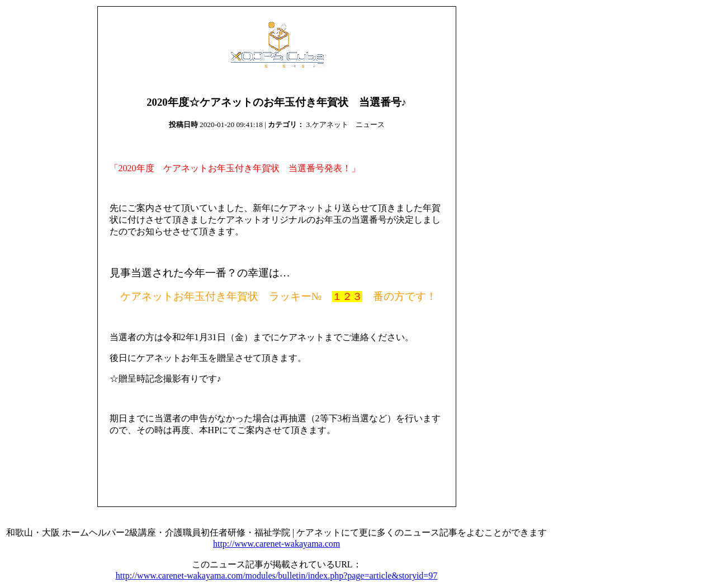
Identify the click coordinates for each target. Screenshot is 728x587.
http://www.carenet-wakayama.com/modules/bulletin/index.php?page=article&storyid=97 (277, 576)
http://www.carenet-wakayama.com (276, 544)
